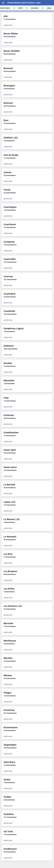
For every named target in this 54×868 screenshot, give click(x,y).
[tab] (21, 8)
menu (3, 3)
